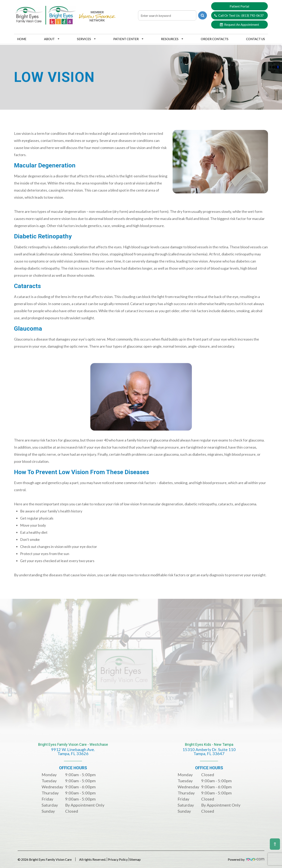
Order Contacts (215, 39)
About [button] (52, 39)
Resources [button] (172, 39)
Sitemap (147, 859)
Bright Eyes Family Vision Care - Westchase (73, 752)
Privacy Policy (123, 859)
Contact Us (256, 39)
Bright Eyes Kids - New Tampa (209, 752)
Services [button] (86, 39)
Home (22, 39)
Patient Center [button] (128, 39)
